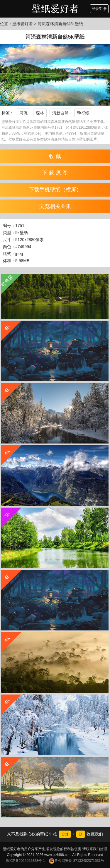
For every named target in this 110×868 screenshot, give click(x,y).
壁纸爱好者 (55, 9)
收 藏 (55, 156)
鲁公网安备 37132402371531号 (76, 861)
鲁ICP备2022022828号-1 (25, 861)
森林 (40, 113)
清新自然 (60, 113)
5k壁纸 (83, 113)
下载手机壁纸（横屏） (55, 190)
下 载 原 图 (55, 173)
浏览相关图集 (55, 206)
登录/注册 (99, 9)
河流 (23, 113)
